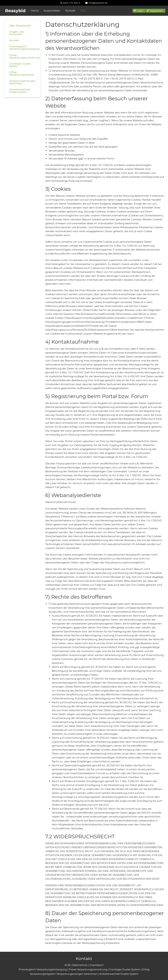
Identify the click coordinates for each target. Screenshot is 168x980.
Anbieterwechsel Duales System (119, 974)
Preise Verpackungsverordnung (23, 56)
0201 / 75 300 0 (70, 3)
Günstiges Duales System (20, 65)
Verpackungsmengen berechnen (22, 82)
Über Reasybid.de (20, 26)
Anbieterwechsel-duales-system (20, 91)
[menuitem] (70, 3)
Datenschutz (80, 965)
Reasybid (15, 11)
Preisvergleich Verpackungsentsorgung (23, 48)
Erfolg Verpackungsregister (22, 73)
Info (83, 11)
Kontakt (70, 11)
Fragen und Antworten (16, 33)
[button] (139, 11)
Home (35, 11)
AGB (67, 965)
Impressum (97, 965)
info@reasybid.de (96, 3)
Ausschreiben (52, 11)
